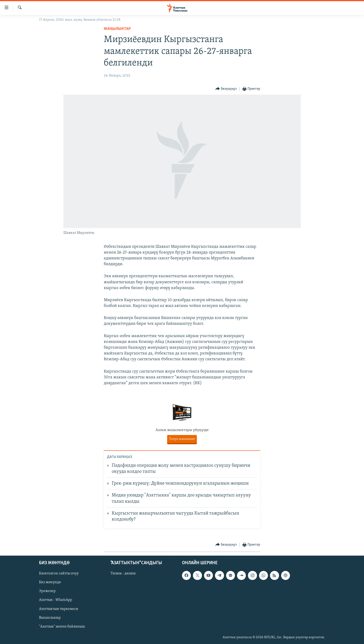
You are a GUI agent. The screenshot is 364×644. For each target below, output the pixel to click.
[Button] (226, 89)
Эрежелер (47, 591)
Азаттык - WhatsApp (56, 600)
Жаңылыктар (117, 29)
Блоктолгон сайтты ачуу (59, 573)
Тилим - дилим (123, 573)
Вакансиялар (50, 618)
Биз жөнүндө (50, 582)
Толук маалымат (182, 439)
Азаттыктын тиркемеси (59, 609)
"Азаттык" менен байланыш (62, 627)
